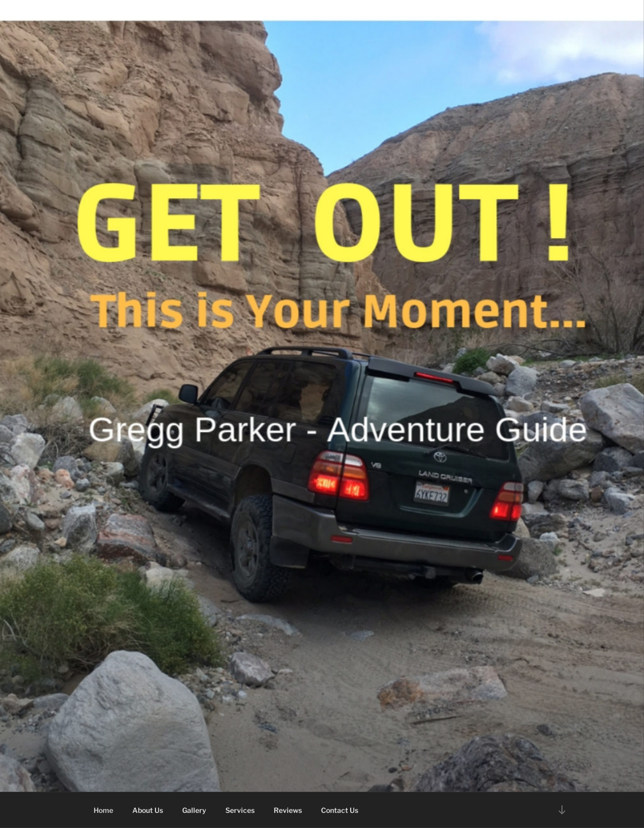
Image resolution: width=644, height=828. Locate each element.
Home (103, 810)
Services (240, 810)
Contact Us (340, 810)
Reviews (288, 810)
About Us (148, 810)
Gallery (194, 810)
